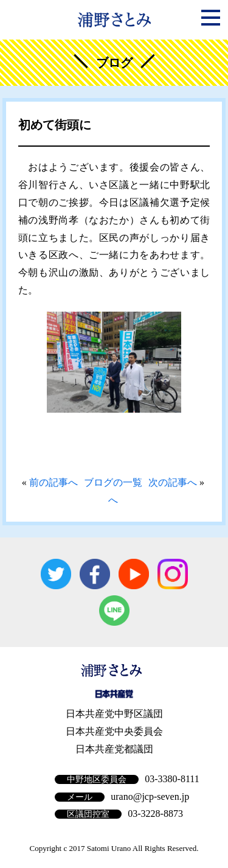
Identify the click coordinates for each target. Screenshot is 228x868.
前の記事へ (54, 482)
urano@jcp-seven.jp (150, 796)
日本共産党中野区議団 (114, 714)
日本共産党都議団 (114, 749)
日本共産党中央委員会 (114, 731)
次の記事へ (173, 482)
